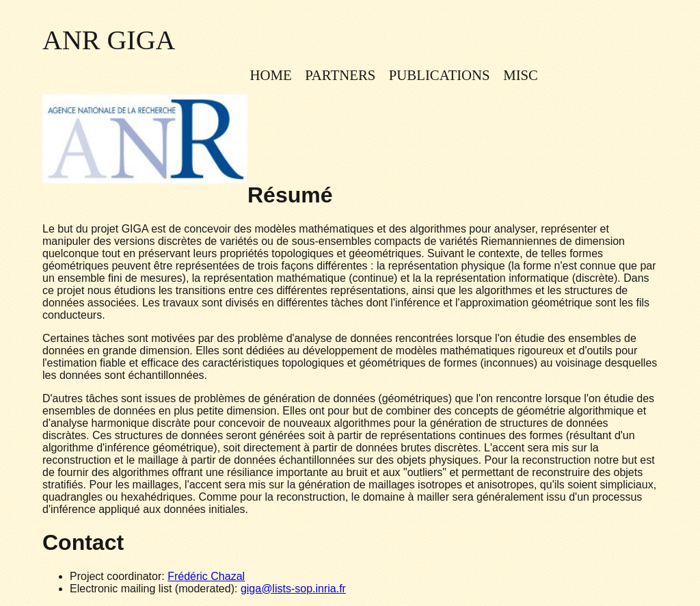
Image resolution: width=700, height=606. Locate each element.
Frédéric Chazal (206, 576)
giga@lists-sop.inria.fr (293, 589)
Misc (521, 75)
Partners (340, 75)
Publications (440, 75)
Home (270, 75)
